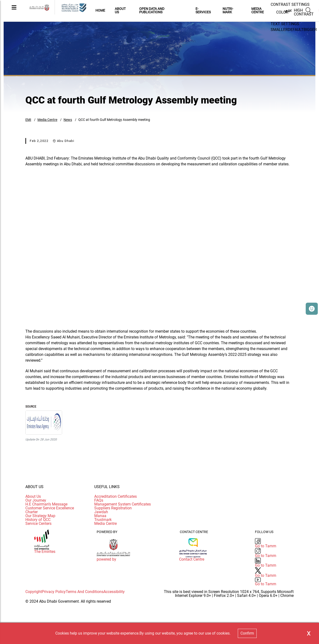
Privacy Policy (54, 592)
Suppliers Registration (113, 508)
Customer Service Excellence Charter (50, 510)
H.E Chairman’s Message (46, 504)
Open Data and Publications (152, 10)
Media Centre (47, 120)
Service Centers (38, 523)
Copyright (34, 592)
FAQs (99, 500)
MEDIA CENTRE (258, 10)
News (68, 120)
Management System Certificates (123, 504)
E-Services (203, 10)
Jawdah (101, 512)
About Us (120, 10)
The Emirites (45, 552)
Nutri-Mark (228, 10)
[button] (312, 309)
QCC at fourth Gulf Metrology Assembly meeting (114, 120)
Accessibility (114, 592)
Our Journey (36, 500)
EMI (28, 120)
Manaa (100, 516)
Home (100, 10)
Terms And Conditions (85, 592)
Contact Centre (192, 559)
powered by (106, 559)
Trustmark (103, 520)
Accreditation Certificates (116, 496)
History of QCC (38, 520)
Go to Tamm (266, 546)
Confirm (247, 633)
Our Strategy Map (40, 516)
